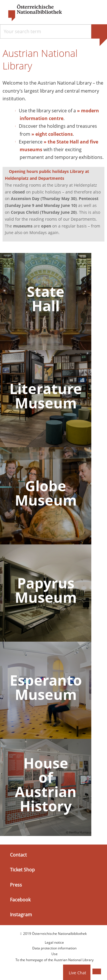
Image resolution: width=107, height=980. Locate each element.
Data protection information (54, 948)
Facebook (20, 900)
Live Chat (77, 973)
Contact (18, 855)
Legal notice (54, 942)
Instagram (21, 915)
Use (54, 954)
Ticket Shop (22, 870)
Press (16, 885)
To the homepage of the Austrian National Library (54, 960)
